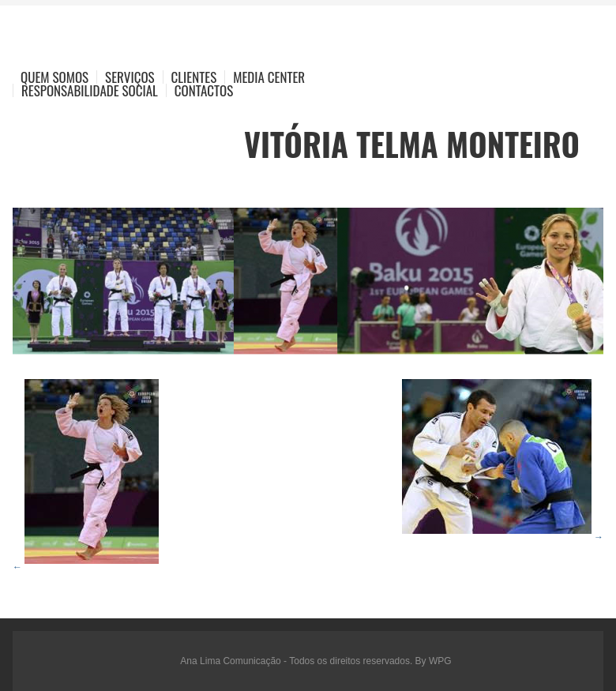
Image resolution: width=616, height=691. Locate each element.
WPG (440, 661)
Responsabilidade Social (90, 90)
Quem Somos (54, 77)
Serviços (130, 77)
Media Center (269, 77)
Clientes (194, 77)
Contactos (204, 90)
